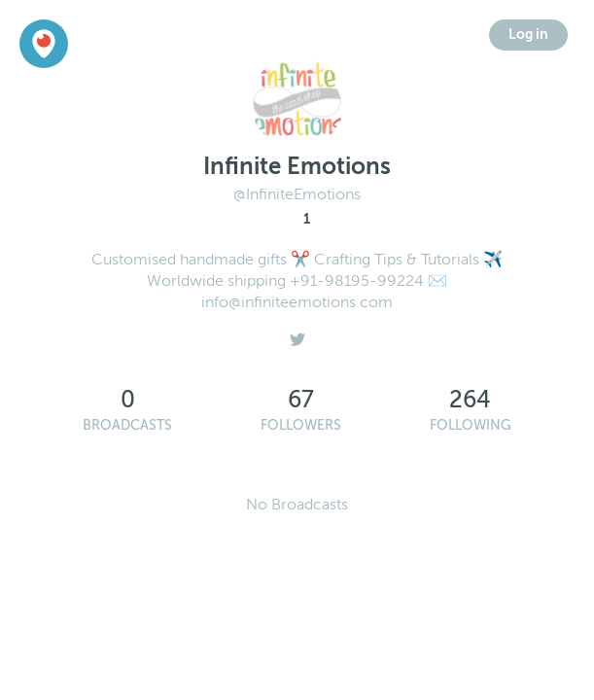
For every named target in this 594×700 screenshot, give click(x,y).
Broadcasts (127, 425)
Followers (301, 425)
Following (471, 425)
